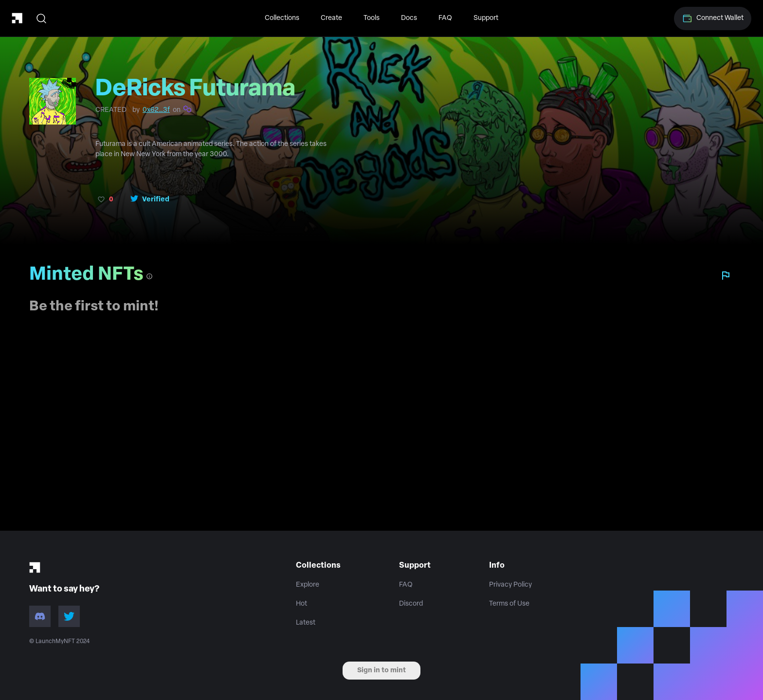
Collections (282, 18)
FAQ (445, 18)
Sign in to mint (381, 671)
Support (486, 18)
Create (331, 18)
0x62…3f (156, 110)
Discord (411, 604)
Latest (306, 623)
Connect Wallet (713, 18)
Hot (301, 604)
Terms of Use (509, 604)
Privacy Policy (510, 585)
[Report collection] (726, 275)
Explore (308, 585)
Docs (409, 18)
